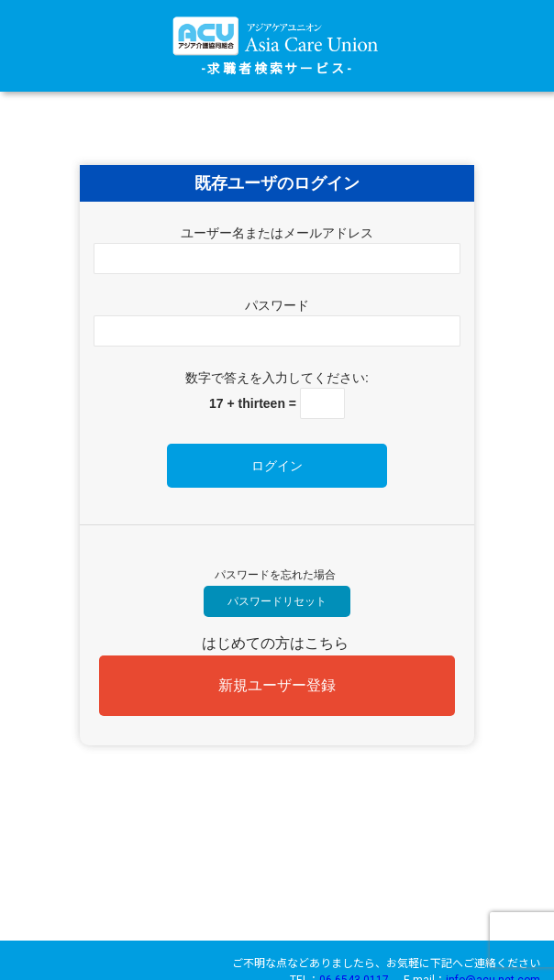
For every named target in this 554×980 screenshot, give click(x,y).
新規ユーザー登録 (277, 685)
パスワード (277, 305)
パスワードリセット (277, 601)
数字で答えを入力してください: (277, 378)
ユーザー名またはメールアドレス (277, 233)
